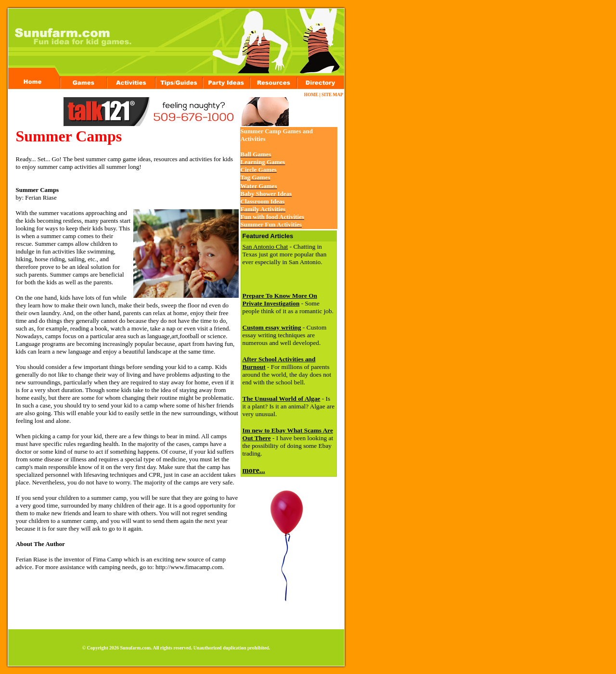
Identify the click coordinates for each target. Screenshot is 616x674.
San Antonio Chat (265, 247)
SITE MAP (332, 95)
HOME (311, 95)
